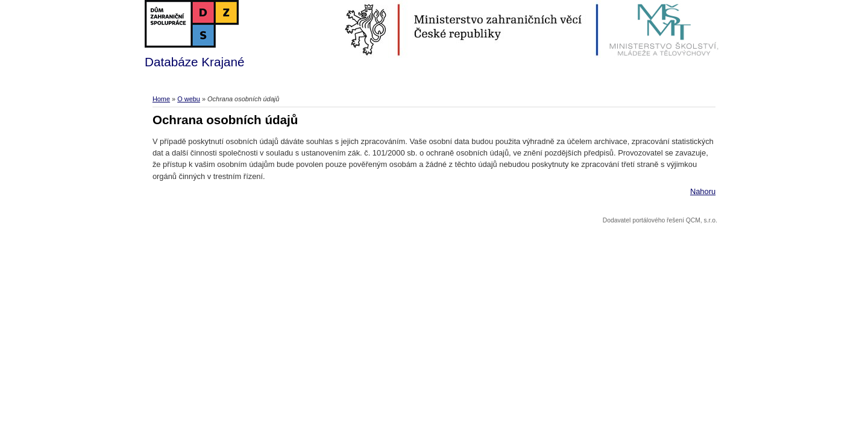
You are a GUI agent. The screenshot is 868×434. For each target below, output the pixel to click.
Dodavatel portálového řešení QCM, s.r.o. (660, 220)
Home (161, 99)
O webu (189, 99)
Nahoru (703, 191)
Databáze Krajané (195, 34)
